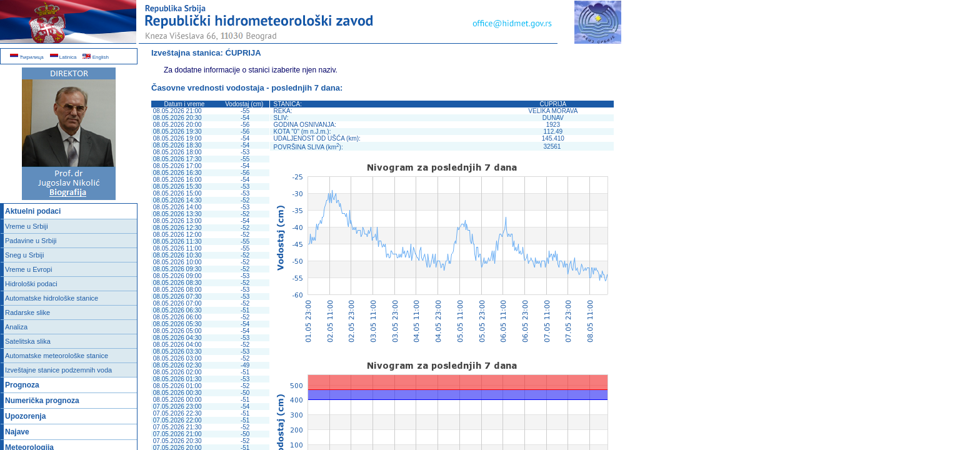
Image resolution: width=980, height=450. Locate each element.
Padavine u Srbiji (31, 241)
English (95, 57)
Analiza (16, 327)
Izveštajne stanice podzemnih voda (58, 370)
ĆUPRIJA (243, 53)
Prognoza (22, 385)
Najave (17, 432)
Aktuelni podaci (33, 211)
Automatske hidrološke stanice (52, 298)
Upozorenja (25, 416)
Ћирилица (27, 57)
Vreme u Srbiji (27, 226)
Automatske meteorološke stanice (57, 356)
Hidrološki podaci (31, 284)
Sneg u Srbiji (24, 255)
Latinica (63, 57)
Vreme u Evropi (28, 269)
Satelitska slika (28, 341)
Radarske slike (27, 312)
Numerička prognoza (42, 401)
